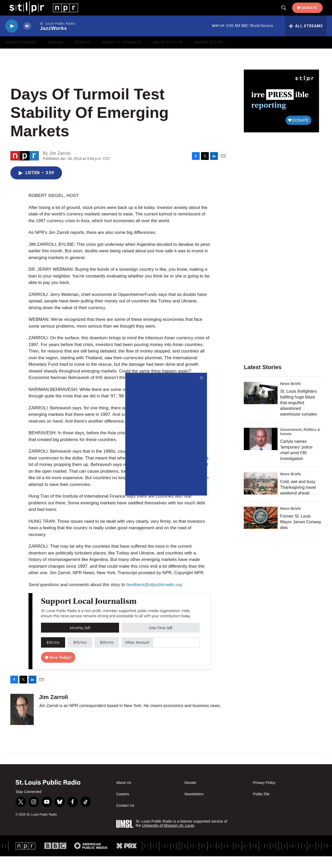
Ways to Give (168, 54)
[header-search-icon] (288, 14)
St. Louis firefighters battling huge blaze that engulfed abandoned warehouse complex (299, 414)
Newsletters (194, 806)
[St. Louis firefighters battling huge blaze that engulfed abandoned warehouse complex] (261, 405)
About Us (124, 794)
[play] (12, 38)
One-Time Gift (161, 639)
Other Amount (137, 654)
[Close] (202, 378)
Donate (314, 13)
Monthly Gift (80, 639)
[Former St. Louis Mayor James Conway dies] (261, 530)
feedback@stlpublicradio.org (154, 596)
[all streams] (306, 38)
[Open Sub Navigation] (41, 54)
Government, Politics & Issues (300, 443)
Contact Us (125, 817)
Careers (123, 806)
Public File (261, 806)
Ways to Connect (122, 54)
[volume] (27, 38)
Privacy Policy (264, 794)
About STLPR (209, 54)
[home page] (40, 13)
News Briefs (290, 395)
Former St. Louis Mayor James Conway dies (301, 534)
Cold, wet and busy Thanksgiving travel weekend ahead (298, 499)
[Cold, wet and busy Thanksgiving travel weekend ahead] (261, 495)
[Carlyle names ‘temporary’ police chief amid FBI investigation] (261, 451)
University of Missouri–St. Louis (168, 837)
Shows (56, 54)
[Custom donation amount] (176, 654)
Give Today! (58, 669)
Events (83, 54)
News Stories (21, 54)
